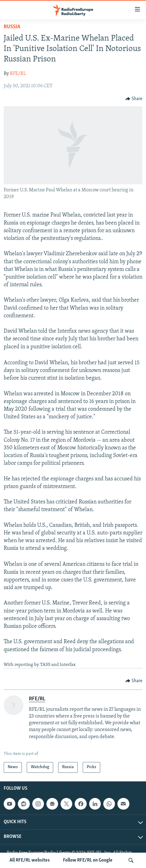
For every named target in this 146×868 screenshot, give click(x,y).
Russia (12, 27)
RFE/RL (18, 74)
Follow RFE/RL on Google (88, 860)
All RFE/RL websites (30, 860)
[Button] (134, 99)
